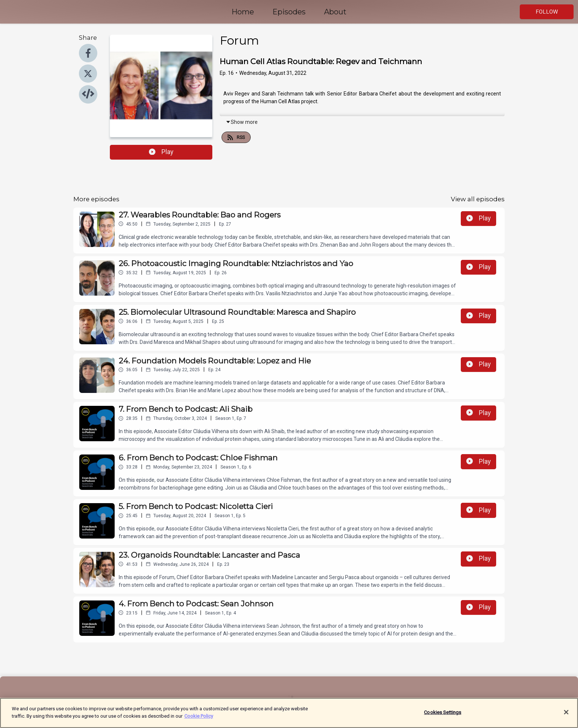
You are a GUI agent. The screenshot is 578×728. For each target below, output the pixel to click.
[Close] (566, 716)
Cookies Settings (443, 716)
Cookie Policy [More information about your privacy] (199, 720)
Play (161, 152)
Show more (242, 122)
